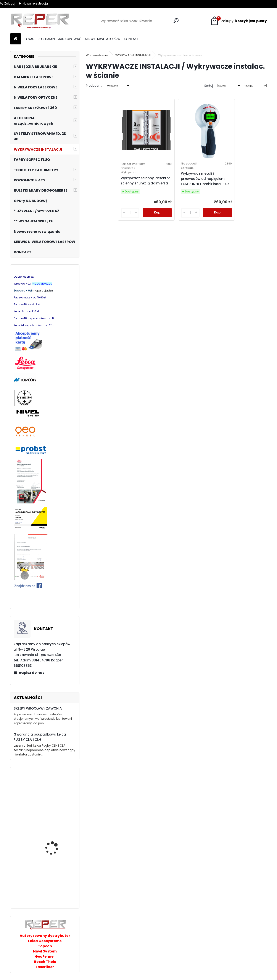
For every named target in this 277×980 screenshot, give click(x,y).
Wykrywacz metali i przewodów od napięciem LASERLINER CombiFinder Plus (205, 179)
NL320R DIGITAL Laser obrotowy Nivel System (56, 790)
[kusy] (130, 213)
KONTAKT (131, 39)
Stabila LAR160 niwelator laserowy (57, 834)
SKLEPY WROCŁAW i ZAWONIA (38, 708)
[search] (176, 21)
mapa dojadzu (43, 291)
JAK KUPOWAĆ (70, 39)
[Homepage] (16, 39)
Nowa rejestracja (35, 3)
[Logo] (40, 21)
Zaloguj (10, 3)
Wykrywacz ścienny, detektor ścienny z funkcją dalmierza (145, 181)
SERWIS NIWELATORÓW (103, 39)
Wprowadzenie (97, 55)
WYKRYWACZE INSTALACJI (133, 55)
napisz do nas (32, 673)
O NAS (29, 39)
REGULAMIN (46, 39)
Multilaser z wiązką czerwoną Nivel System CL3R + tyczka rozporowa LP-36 (56, 882)
